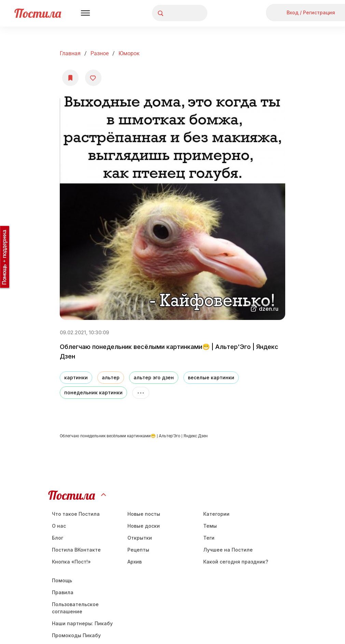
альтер (111, 377)
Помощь (62, 580)
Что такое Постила (76, 514)
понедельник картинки (93, 392)
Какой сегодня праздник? (236, 562)
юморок (129, 53)
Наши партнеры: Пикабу (82, 623)
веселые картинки (211, 377)
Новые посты (144, 514)
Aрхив (135, 562)
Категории (216, 514)
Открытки (140, 538)
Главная (70, 53)
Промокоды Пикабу (76, 635)
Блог (58, 538)
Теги (209, 538)
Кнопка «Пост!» (71, 562)
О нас (59, 526)
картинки (76, 377)
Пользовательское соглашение (75, 608)
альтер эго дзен (154, 377)
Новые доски (144, 526)
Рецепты (138, 550)
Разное (100, 53)
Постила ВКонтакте (76, 550)
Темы (210, 526)
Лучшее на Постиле (228, 550)
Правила (63, 592)
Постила (38, 13)
